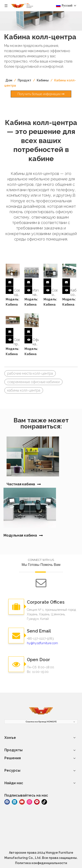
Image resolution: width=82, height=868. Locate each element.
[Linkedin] (15, 802)
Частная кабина (21, 484)
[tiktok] (44, 802)
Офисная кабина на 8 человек (36, 342)
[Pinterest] (37, 802)
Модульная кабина (20, 535)
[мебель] (41, 711)
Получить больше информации (41, 94)
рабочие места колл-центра (30, 373)
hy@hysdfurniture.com (42, 643)
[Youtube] (22, 802)
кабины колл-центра (24, 390)
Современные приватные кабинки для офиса (17, 342)
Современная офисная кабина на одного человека (55, 293)
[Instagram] (29, 802)
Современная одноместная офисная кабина (17, 293)
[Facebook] (7, 802)
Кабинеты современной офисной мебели (73, 293)
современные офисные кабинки (33, 382)
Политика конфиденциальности (41, 863)
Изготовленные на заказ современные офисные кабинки (36, 293)
